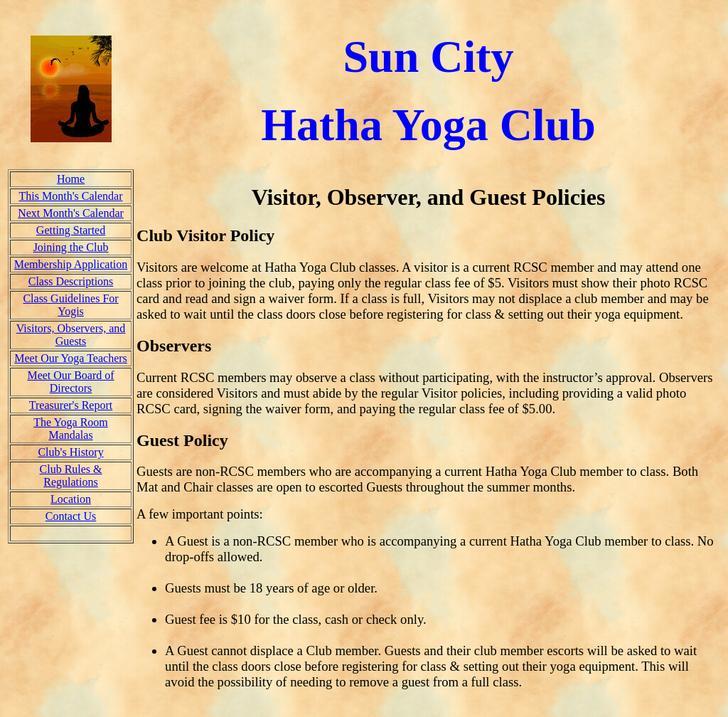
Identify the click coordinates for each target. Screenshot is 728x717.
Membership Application (71, 264)
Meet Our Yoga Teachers (71, 358)
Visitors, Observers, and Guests (71, 335)
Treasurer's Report (71, 405)
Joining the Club (71, 247)
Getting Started (71, 230)
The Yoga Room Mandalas (70, 429)
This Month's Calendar (71, 196)
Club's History (70, 452)
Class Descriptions (71, 281)
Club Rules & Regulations (71, 476)
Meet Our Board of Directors (70, 382)
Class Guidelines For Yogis (70, 305)
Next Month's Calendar (71, 213)
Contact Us (71, 516)
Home (71, 179)
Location (71, 499)
